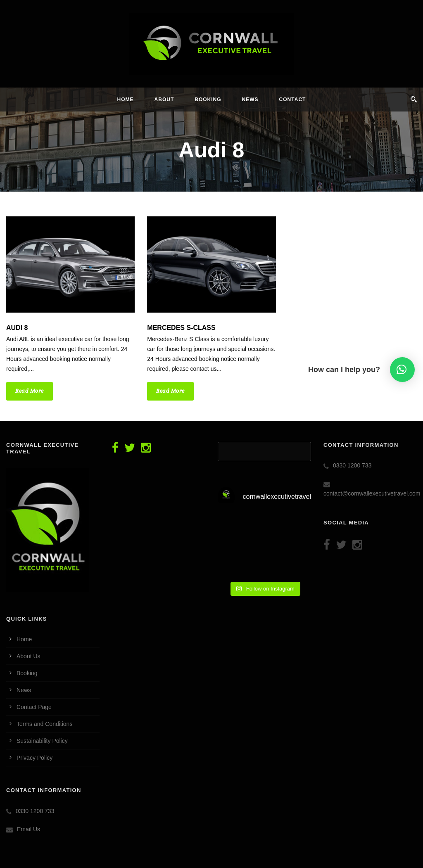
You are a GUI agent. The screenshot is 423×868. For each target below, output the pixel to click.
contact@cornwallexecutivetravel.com (372, 493)
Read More (30, 391)
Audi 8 (17, 328)
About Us (29, 656)
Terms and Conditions (44, 724)
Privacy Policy (34, 758)
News (250, 100)
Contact (293, 100)
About (164, 100)
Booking (208, 100)
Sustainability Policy (42, 741)
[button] (402, 370)
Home (126, 100)
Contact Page (34, 707)
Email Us (29, 829)
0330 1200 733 (35, 811)
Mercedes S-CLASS (181, 328)
